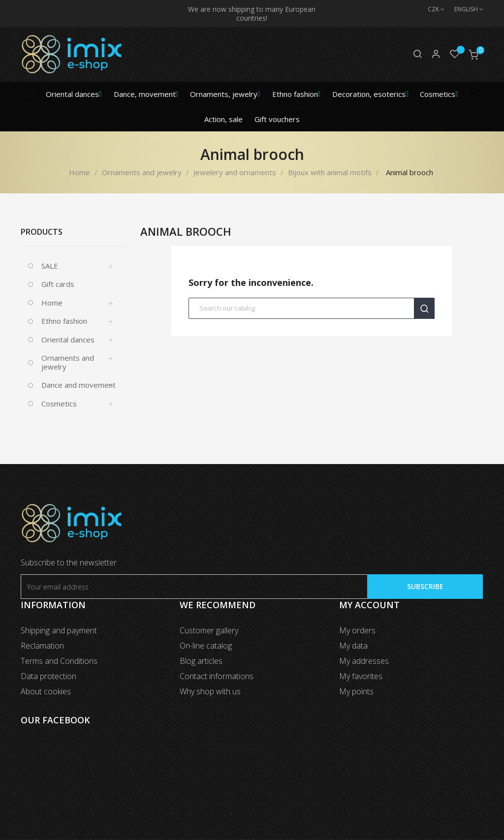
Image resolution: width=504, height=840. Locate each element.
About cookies (46, 691)
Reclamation (42, 646)
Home (52, 303)
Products (42, 232)
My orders (357, 630)
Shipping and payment (59, 630)
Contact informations (217, 676)
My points (356, 691)
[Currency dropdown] (431, 9)
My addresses (364, 661)
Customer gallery (209, 630)
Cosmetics (59, 404)
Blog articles (201, 661)
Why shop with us (210, 691)
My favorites (361, 676)
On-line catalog (206, 646)
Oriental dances (68, 340)
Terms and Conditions (59, 661)
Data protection (48, 676)
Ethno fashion (64, 321)
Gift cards (58, 284)
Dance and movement (79, 385)
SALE (50, 266)
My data (353, 646)
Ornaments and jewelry (68, 362)
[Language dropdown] (464, 9)
